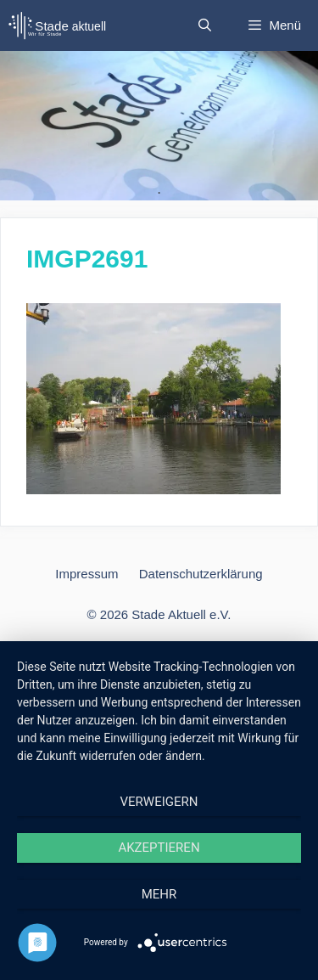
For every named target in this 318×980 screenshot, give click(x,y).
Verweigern (159, 802)
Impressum (86, 574)
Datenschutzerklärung (201, 574)
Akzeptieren (159, 848)
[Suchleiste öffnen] (205, 25)
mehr (159, 894)
